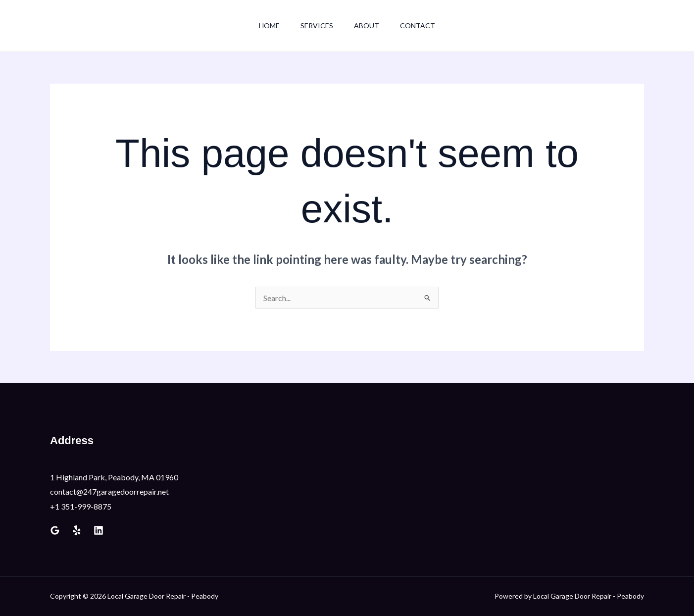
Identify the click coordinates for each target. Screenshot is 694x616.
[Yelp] (77, 530)
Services (315, 26)
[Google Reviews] (55, 530)
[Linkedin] (99, 530)
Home (265, 26)
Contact (422, 26)
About (368, 26)
